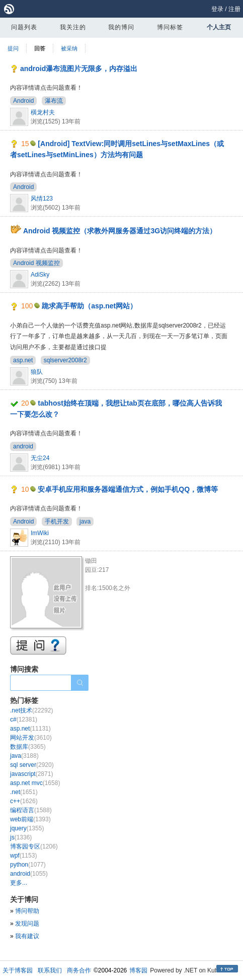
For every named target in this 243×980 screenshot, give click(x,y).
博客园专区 (34, 846)
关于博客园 (18, 970)
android (23, 446)
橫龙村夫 (43, 112)
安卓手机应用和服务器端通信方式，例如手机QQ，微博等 (128, 489)
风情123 (42, 199)
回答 (40, 48)
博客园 (138, 970)
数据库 (28, 747)
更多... (19, 883)
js (21, 837)
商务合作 (79, 970)
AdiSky (40, 275)
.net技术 (31, 710)
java (85, 521)
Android (23, 101)
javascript (31, 774)
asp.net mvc (35, 783)
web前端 (30, 819)
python (28, 865)
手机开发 (57, 521)
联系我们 (50, 970)
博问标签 (170, 27)
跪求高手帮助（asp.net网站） (89, 306)
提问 (13, 48)
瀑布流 (54, 101)
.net (24, 792)
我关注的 (73, 27)
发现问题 (27, 924)
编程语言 (31, 810)
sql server (32, 765)
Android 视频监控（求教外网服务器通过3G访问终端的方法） (120, 231)
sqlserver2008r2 (65, 360)
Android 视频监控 (36, 263)
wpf (23, 856)
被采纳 (69, 48)
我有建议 (27, 936)
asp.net (23, 360)
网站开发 (31, 738)
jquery (27, 828)
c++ (24, 801)
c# (24, 720)
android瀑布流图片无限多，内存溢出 (79, 69)
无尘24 (40, 458)
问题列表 (24, 27)
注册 (234, 9)
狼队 (37, 372)
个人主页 (219, 27)
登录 (217, 9)
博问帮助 (27, 911)
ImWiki (40, 533)
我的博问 (121, 27)
